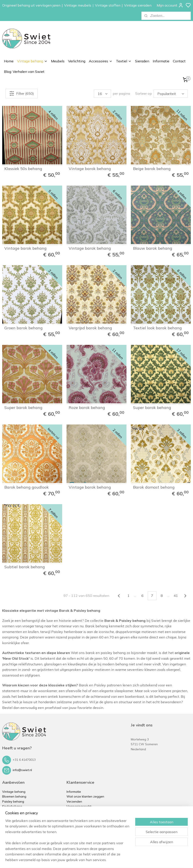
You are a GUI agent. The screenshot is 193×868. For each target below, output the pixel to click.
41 (176, 596)
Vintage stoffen (108, 5)
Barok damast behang (154, 487)
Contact (179, 61)
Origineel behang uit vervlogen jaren (31, 5)
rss (120, 860)
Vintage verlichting (16, 821)
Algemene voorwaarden (84, 816)
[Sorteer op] (171, 94)
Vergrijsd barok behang (90, 328)
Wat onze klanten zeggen (85, 796)
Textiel (124, 61)
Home (9, 61)
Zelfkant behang (14, 811)
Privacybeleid (76, 821)
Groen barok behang (24, 328)
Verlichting (77, 61)
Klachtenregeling (78, 811)
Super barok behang (23, 408)
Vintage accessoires (17, 826)
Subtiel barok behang (25, 567)
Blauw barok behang (153, 248)
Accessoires (101, 61)
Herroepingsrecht (79, 806)
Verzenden (74, 801)
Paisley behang (13, 801)
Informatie (161, 61)
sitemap (112, 860)
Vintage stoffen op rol (18, 831)
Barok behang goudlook (27, 487)
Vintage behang (32, 61)
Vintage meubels (78, 5)
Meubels (58, 61)
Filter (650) (22, 93)
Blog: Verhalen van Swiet (24, 72)
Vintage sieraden (138, 5)
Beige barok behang (152, 169)
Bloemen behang (14, 796)
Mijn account (170, 5)
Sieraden (142, 61)
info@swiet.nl (22, 770)
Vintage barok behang (90, 169)
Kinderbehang (12, 806)
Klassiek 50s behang (23, 169)
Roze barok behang (87, 408)
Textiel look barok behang (157, 328)
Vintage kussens (14, 836)
